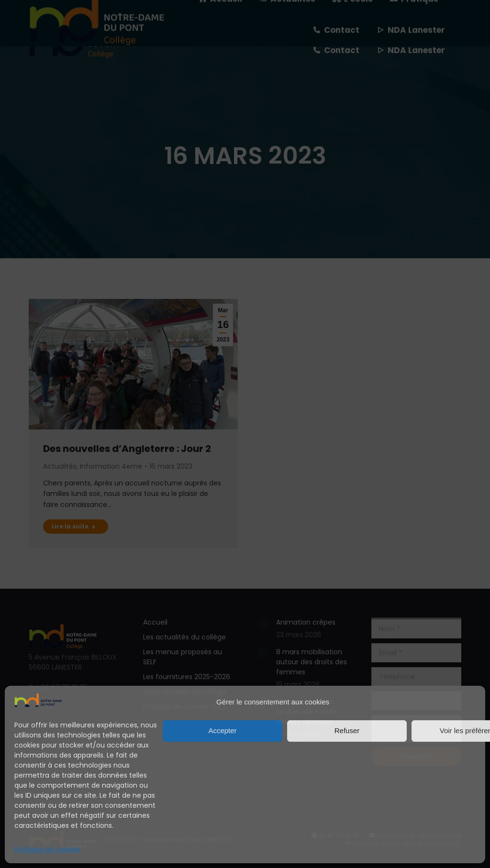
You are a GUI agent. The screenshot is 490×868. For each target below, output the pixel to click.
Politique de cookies (47, 849)
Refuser (347, 731)
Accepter (222, 731)
